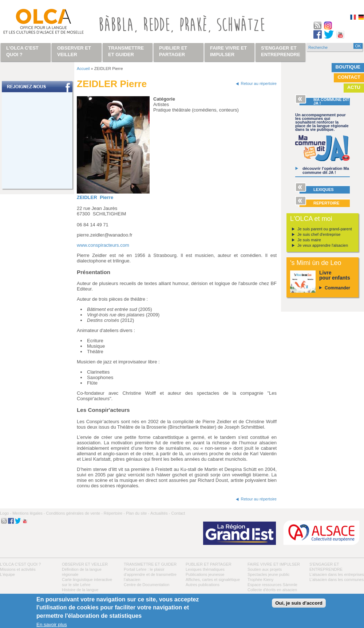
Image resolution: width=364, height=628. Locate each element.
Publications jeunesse (205, 574)
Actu (354, 87)
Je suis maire (309, 240)
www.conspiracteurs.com (103, 245)
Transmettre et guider (150, 564)
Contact (349, 77)
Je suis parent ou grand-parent (325, 229)
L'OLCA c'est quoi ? (20, 564)
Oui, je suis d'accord (299, 603)
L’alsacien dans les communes (337, 580)
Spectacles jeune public (269, 574)
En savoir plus (52, 625)
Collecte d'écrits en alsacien (272, 590)
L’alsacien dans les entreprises (337, 574)
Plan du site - (138, 513)
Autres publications (203, 585)
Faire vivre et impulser (274, 564)
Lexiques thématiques (205, 569)
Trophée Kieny (260, 580)
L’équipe (7, 574)
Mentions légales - (29, 513)
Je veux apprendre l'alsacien (323, 245)
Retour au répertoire (259, 83)
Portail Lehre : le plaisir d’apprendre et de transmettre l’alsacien (150, 574)
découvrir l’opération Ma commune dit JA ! (326, 170)
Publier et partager (209, 564)
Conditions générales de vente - (74, 513)
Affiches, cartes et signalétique (213, 580)
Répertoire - (114, 513)
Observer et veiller (85, 564)
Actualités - (160, 513)
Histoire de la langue (80, 590)
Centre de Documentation (147, 585)
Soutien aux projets (265, 569)
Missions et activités (18, 569)
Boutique (348, 67)
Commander (337, 288)
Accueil (83, 69)
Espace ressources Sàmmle (272, 585)
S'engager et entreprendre (281, 51)
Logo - (6, 513)
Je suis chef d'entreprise (319, 234)
